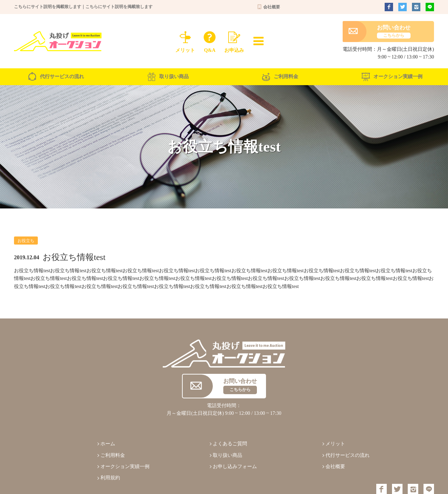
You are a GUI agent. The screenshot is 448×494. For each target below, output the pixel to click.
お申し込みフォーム (235, 466)
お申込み (234, 40)
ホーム (108, 444)
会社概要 (269, 7)
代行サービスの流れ (56, 77)
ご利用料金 (280, 77)
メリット (185, 40)
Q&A (210, 40)
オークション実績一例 (392, 77)
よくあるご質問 (230, 444)
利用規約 (110, 478)
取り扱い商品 (168, 77)
